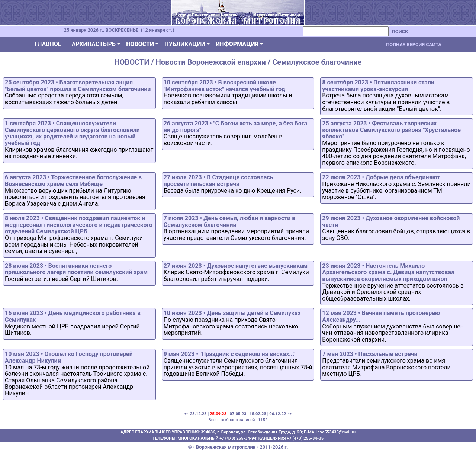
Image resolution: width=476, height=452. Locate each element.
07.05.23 (238, 414)
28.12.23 (198, 414)
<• (186, 414)
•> (290, 414)
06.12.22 (278, 414)
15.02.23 (258, 414)
